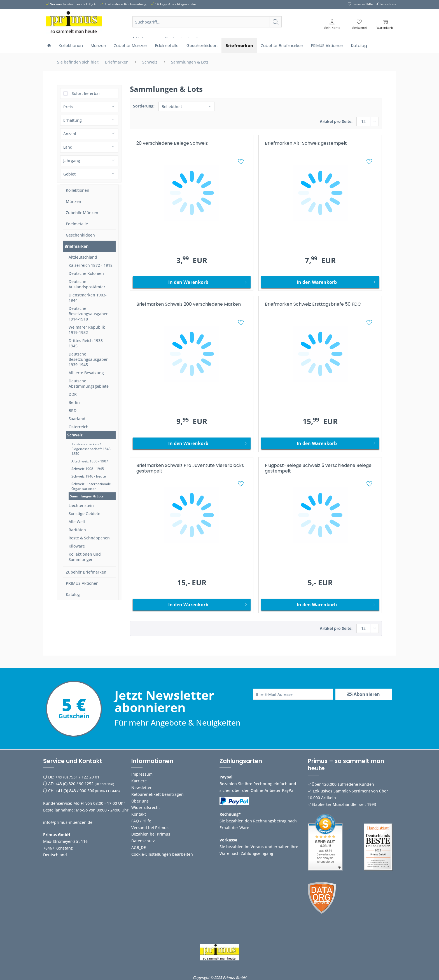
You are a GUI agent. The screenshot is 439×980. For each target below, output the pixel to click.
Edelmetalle (77, 224)
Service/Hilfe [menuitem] (361, 4)
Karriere (139, 781)
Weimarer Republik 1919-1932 (87, 330)
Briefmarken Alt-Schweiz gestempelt (306, 143)
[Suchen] (276, 22)
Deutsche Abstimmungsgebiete (89, 383)
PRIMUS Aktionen (82, 583)
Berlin (74, 402)
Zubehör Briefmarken (86, 572)
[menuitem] (207, 29)
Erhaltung (73, 120)
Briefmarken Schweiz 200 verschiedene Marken (189, 304)
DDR (73, 394)
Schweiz (75, 435)
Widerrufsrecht (146, 807)
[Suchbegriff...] (207, 22)
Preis (68, 107)
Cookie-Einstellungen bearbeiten (162, 854)
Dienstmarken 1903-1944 (88, 298)
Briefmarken (76, 246)
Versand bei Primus (150, 828)
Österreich (79, 427)
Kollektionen (78, 190)
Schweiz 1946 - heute (89, 476)
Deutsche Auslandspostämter (87, 284)
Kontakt (139, 814)
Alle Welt (77, 522)
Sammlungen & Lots (87, 496)
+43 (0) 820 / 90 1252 (74, 784)
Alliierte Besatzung (86, 373)
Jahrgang (72, 161)
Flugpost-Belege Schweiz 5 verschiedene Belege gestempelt (318, 468)
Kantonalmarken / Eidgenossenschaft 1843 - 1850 (92, 449)
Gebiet (69, 174)
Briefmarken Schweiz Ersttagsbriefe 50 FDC (313, 304)
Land (68, 147)
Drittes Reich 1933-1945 (86, 343)
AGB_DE (139, 847)
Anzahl (70, 134)
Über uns (140, 801)
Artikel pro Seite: (336, 121)
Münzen (73, 201)
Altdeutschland (83, 257)
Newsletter (142, 788)
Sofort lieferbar (86, 93)
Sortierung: (144, 106)
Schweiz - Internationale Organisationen (91, 486)
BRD (73, 411)
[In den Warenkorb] (192, 282)
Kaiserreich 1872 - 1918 (91, 265)
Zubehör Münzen (82, 213)
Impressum (142, 774)
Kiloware (77, 546)
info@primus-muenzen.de (68, 822)
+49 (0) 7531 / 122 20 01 (77, 777)
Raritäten (77, 530)
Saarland (77, 419)
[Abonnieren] (364, 694)
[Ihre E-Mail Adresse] (293, 694)
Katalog (73, 594)
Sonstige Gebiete (84, 514)
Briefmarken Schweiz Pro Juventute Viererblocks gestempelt (190, 468)
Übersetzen (387, 4)
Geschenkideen (80, 235)
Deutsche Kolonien (86, 273)
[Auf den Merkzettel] (241, 162)
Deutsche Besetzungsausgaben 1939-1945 (89, 359)
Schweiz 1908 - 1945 (88, 469)
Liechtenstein (81, 505)
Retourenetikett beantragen (157, 794)
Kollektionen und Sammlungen (85, 557)
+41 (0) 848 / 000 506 (75, 791)
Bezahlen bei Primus (151, 834)
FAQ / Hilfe (141, 821)
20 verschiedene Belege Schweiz (172, 143)
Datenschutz (143, 841)
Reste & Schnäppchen (89, 538)
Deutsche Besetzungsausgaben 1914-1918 (89, 314)
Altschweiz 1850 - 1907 (90, 461)
